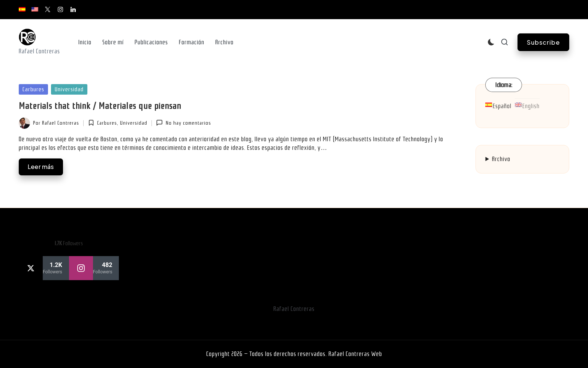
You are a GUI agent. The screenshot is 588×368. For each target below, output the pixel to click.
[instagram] (94, 268)
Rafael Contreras (294, 309)
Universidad (69, 89)
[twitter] (44, 268)
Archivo (501, 159)
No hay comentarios (183, 123)
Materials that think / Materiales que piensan (100, 106)
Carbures (33, 89)
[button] (543, 42)
